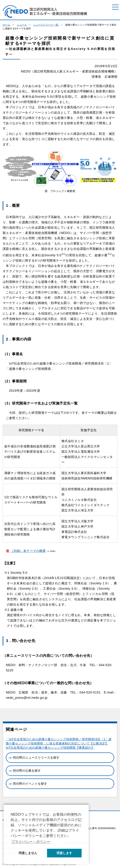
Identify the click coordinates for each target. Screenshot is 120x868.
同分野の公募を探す (27, 771)
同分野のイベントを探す (30, 784)
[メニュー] (115, 7)
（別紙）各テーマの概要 (28, 551)
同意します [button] (64, 853)
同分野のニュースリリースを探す (36, 758)
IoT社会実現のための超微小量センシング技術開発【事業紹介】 (50, 748)
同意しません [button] (28, 853)
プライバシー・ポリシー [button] (31, 842)
